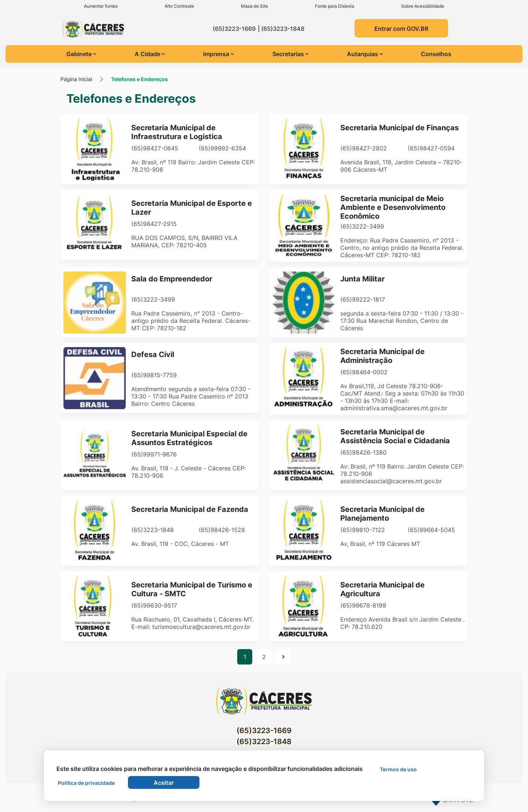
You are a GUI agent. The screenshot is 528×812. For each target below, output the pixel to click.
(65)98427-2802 (364, 148)
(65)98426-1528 (222, 530)
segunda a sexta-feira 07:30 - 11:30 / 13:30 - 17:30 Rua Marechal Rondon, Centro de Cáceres (402, 321)
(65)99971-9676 (154, 454)
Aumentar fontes (101, 6)
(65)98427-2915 (154, 224)
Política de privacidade (86, 783)
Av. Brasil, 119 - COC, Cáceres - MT (180, 544)
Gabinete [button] (81, 54)
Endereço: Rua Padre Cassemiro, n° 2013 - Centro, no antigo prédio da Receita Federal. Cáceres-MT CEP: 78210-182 (402, 248)
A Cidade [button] (150, 54)
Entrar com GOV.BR (401, 29)
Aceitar (164, 783)
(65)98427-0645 (155, 148)
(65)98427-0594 (431, 148)
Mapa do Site (254, 6)
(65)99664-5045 (431, 530)
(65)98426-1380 (363, 452)
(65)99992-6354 (222, 148)
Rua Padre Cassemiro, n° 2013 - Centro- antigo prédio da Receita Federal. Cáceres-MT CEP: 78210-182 (191, 321)
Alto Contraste (179, 6)
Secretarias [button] (291, 54)
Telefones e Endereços (140, 79)
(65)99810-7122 (363, 530)
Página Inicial (76, 79)
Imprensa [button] (219, 54)
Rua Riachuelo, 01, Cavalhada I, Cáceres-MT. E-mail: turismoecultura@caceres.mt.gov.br (192, 623)
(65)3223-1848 (153, 530)
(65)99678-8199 (363, 605)
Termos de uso (398, 769)
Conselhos (436, 54)
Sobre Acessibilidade (423, 6)
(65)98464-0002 (364, 372)
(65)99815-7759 (154, 375)
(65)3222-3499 (362, 226)
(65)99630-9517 (154, 605)
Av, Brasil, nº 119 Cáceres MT (380, 544)
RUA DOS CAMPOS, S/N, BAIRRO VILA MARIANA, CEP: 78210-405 (184, 241)
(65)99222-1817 (363, 299)
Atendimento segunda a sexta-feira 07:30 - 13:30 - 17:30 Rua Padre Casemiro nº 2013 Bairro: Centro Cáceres (191, 396)
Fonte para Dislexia (335, 6)
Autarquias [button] (365, 54)
